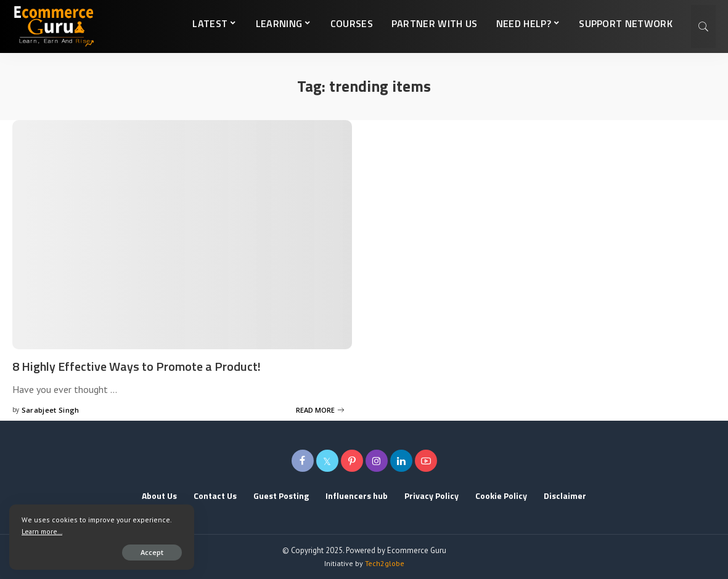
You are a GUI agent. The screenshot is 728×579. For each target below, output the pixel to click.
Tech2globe (385, 563)
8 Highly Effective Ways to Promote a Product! (137, 366)
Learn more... (42, 531)
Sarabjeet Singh (51, 410)
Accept (152, 552)
